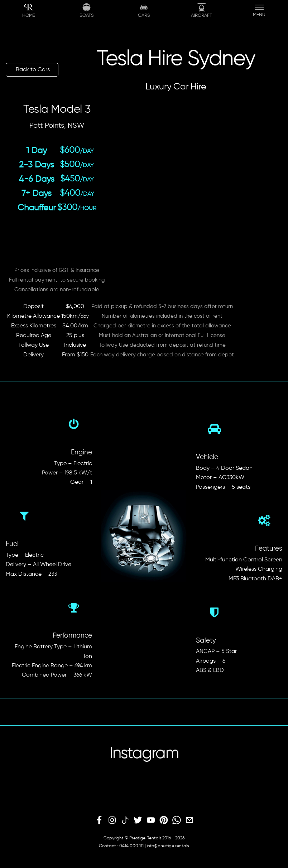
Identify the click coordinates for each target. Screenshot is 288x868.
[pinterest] (164, 820)
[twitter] (138, 820)
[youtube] (151, 820)
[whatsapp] (177, 820)
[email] (189, 820)
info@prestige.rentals (168, 846)
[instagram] (112, 820)
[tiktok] (125, 820)
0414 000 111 (131, 846)
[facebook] (99, 820)
